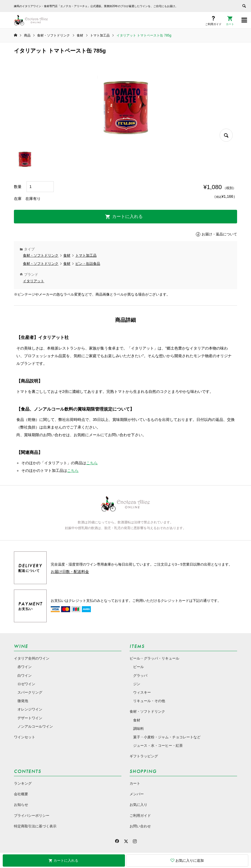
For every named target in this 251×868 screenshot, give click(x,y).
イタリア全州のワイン (32, 658)
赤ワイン (25, 667)
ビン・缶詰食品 (88, 264)
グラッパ (140, 676)
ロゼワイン (26, 684)
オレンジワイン (30, 709)
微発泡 (23, 701)
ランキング (23, 783)
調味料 (138, 729)
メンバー (137, 794)
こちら (92, 463)
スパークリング (30, 692)
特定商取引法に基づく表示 (35, 826)
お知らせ (21, 805)
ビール (138, 667)
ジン (137, 684)
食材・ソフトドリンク (41, 255)
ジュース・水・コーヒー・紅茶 (158, 746)
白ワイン (25, 676)
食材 (67, 255)
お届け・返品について (219, 234)
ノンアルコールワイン (35, 726)
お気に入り (138, 805)
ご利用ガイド (140, 816)
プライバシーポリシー (32, 816)
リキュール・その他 (149, 701)
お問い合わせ (140, 826)
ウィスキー (142, 692)
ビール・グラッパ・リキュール (154, 658)
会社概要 (21, 794)
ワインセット (25, 737)
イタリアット (34, 281)
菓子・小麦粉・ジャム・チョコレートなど (167, 737)
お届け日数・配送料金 (70, 572)
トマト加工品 (86, 255)
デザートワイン (30, 718)
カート (135, 783)
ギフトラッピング (144, 756)
